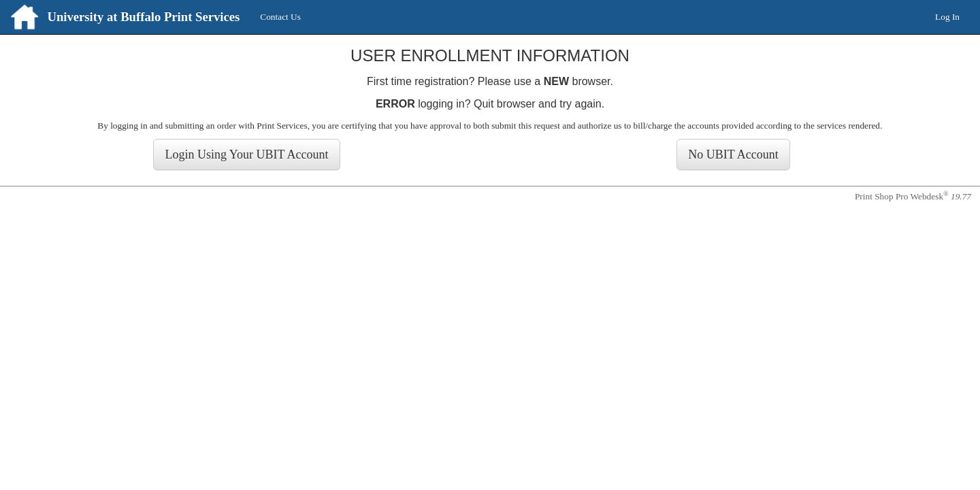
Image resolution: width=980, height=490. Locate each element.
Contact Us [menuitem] (280, 17)
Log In (947, 17)
